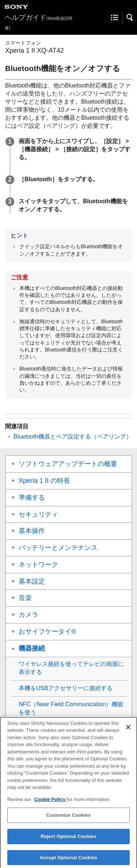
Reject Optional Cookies (68, 840)
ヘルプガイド (39, 22)
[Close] (128, 730)
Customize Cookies (68, 818)
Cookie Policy (51, 803)
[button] (130, 18)
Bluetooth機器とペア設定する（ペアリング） (73, 437)
